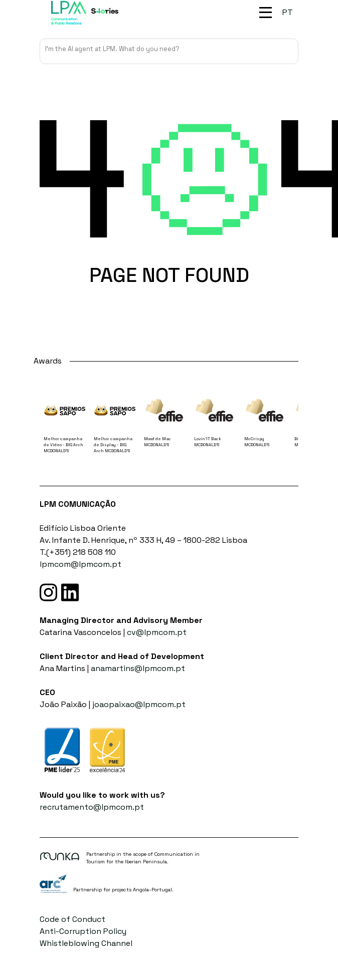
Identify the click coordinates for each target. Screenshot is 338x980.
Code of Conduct (72, 919)
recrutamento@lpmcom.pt (92, 807)
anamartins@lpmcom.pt (138, 668)
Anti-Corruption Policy (83, 931)
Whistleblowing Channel (86, 943)
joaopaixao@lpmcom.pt (139, 704)
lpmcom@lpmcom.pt (80, 564)
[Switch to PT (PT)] (288, 13)
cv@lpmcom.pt (157, 632)
